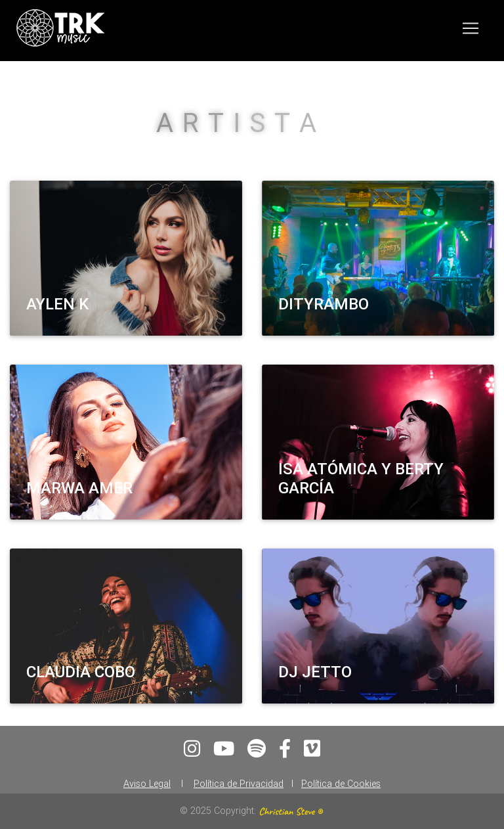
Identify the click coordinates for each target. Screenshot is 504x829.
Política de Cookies (341, 784)
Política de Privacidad (239, 784)
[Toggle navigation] (471, 31)
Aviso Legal (147, 784)
